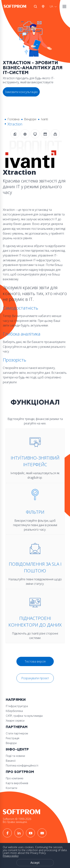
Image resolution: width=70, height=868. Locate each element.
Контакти (11, 788)
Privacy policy (11, 856)
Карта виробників (17, 783)
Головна (13, 119)
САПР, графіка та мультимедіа (24, 716)
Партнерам (17, 727)
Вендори (30, 119)
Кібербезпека (14, 711)
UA (51, 6)
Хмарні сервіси (15, 721)
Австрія (44, 6)
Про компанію (15, 778)
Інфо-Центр (17, 750)
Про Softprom (20, 772)
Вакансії (11, 761)
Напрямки (16, 700)
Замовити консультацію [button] (21, 92)
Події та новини (15, 756)
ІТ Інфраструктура (17, 706)
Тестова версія (35, 661)
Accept (35, 863)
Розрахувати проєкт (35, 678)
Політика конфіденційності (22, 765)
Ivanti (44, 119)
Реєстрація (13, 738)
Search (35, 6)
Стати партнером (17, 733)
